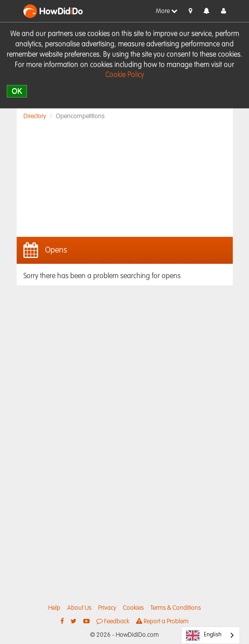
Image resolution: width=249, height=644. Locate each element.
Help (54, 608)
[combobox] (211, 635)
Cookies (133, 608)
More (167, 11)
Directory (35, 116)
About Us (79, 608)
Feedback (113, 621)
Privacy (107, 608)
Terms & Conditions (176, 608)
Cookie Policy (125, 75)
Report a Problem (162, 621)
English (204, 635)
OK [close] (17, 91)
